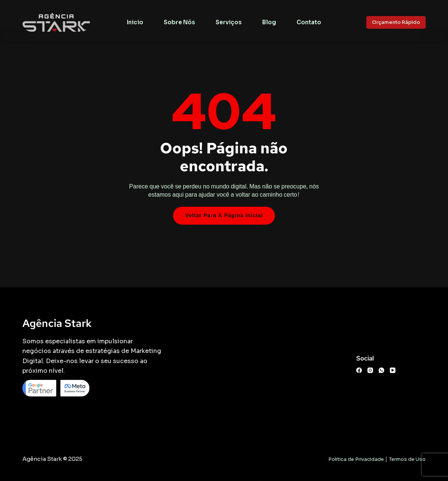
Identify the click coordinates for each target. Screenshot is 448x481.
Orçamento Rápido (396, 22)
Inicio (135, 22)
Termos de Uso (407, 459)
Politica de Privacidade (356, 459)
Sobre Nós (179, 22)
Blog (269, 22)
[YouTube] (393, 370)
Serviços (229, 22)
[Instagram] (370, 370)
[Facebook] (359, 370)
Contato (309, 22)
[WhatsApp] (381, 370)
